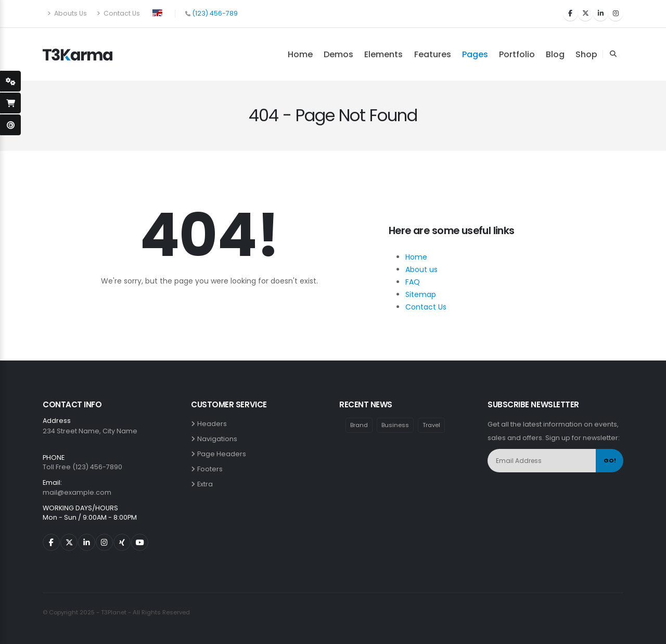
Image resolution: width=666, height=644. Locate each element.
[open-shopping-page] (10, 103)
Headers (214, 424)
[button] (157, 12)
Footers (212, 469)
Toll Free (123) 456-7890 (82, 467)
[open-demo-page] (10, 125)
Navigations (219, 439)
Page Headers (223, 454)
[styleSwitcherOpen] (10, 81)
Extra (207, 484)
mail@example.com (77, 492)
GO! (610, 460)
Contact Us (118, 13)
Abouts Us (67, 13)
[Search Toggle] (613, 54)
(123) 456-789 (215, 13)
